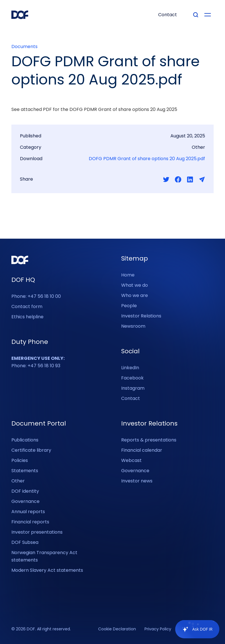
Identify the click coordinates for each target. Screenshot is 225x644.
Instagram (133, 388)
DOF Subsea (25, 542)
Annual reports (28, 512)
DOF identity (25, 491)
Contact (131, 398)
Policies (20, 460)
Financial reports (30, 522)
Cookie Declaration (117, 629)
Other (18, 481)
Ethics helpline (27, 317)
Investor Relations (141, 316)
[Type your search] (196, 15)
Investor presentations (37, 532)
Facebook (132, 378)
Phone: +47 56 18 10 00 (36, 296)
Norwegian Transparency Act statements (44, 556)
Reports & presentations (149, 440)
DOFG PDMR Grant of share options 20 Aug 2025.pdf (147, 159)
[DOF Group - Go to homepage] (20, 15)
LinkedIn (130, 368)
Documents (24, 47)
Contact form (27, 306)
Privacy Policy (158, 629)
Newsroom (133, 326)
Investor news (137, 481)
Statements (25, 471)
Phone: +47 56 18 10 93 (38, 362)
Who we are (135, 295)
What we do (135, 285)
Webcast (131, 460)
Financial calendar (142, 450)
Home (128, 275)
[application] (194, 629)
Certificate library (31, 450)
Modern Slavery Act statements (47, 570)
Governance (25, 501)
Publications (25, 440)
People (129, 306)
